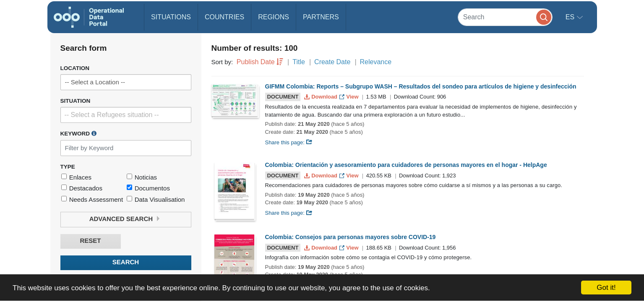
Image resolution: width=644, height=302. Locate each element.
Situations (171, 17)
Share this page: (289, 142)
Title (299, 62)
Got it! (606, 288)
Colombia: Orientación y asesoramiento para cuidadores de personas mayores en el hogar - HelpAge (406, 165)
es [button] (571, 17)
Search (126, 262)
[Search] (505, 17)
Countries (224, 17)
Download (322, 97)
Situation (76, 101)
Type (68, 167)
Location (75, 68)
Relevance (376, 62)
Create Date (332, 62)
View (350, 97)
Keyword (78, 133)
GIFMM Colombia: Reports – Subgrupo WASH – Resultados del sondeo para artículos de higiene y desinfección (421, 86)
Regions (274, 17)
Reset (90, 241)
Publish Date (256, 62)
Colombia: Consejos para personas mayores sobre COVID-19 (351, 237)
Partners (321, 17)
